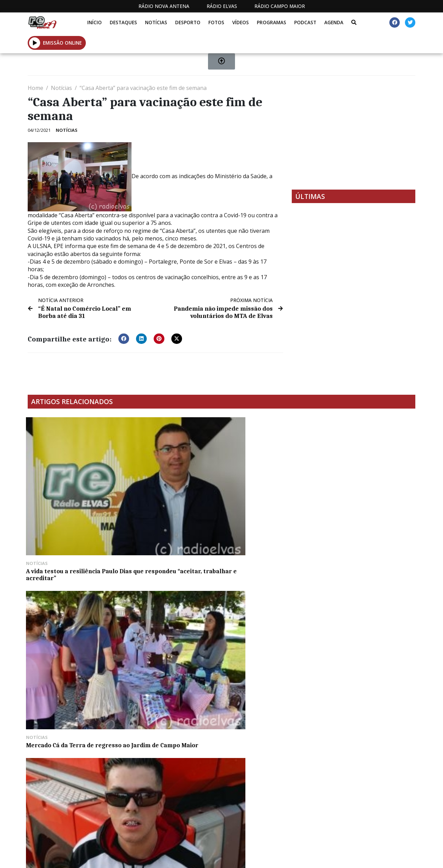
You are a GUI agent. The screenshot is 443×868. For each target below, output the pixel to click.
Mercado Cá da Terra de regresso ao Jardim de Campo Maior (169, 497)
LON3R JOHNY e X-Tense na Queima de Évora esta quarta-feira (269, 497)
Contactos (288, 857)
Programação (241, 857)
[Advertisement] (354, 133)
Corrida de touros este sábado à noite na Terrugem (71, 599)
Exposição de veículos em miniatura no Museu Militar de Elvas (270, 602)
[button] (124, 338)
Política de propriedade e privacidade (350, 857)
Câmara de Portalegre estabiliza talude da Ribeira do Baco (170, 602)
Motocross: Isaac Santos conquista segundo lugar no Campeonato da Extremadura (367, 497)
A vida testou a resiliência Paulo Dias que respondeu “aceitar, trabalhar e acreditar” (65, 500)
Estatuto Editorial (170, 857)
